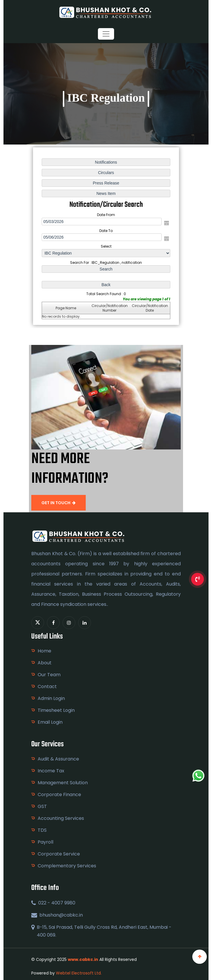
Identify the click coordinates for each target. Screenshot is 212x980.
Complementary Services (67, 866)
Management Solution (63, 783)
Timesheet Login (56, 710)
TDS (42, 830)
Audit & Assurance (58, 759)
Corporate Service (59, 854)
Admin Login (51, 698)
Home (44, 651)
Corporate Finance (59, 795)
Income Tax (51, 771)
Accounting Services (61, 818)
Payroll (45, 842)
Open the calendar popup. (166, 223)
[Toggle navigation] (106, 34)
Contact (47, 686)
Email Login (50, 722)
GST (42, 806)
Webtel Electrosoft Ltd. (79, 973)
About (45, 663)
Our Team (49, 675)
